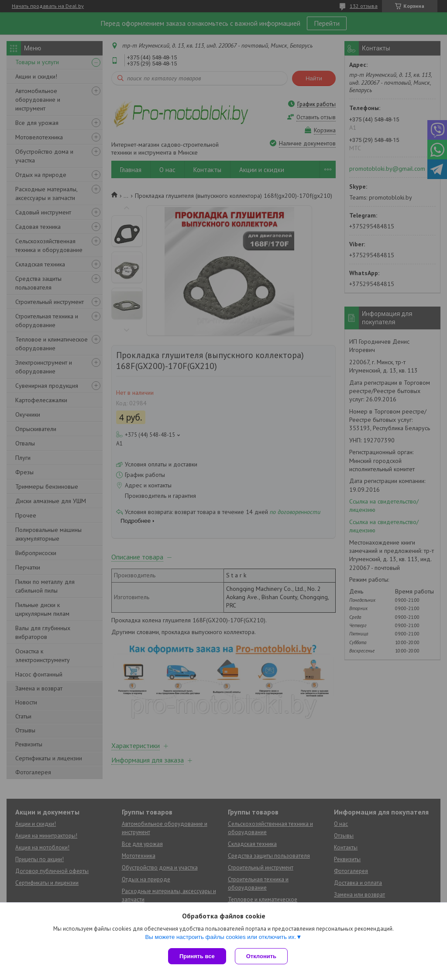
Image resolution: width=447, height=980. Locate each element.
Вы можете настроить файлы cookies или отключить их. (220, 937)
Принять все (197, 956)
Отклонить (261, 956)
